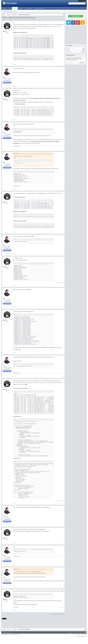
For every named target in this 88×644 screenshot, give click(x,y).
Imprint (77, 632)
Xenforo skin (4, 632)
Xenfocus (9, 632)
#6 (63, 232)
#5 (63, 189)
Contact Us (69, 632)
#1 (63, 64)
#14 (63, 543)
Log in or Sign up (82, 1)
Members (21, 8)
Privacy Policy (84, 634)
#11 (63, 376)
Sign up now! (76, 16)
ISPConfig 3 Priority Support (14, 19)
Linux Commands (28, 8)
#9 (63, 307)
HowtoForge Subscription (39, 8)
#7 (63, 254)
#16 (63, 587)
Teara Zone (83, 52)
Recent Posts (15, 11)
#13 (63, 525)
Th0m (4, 77)
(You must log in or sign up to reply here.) (58, 614)
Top (83, 632)
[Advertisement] (76, 74)
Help (74, 632)
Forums (15, 8)
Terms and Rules (78, 634)
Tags (10, 8)
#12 (63, 503)
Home (80, 632)
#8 (63, 285)
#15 (63, 565)
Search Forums (7, 11)
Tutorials (5, 8)
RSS (86, 632)
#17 (63, 610)
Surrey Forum (84, 637)
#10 (63, 353)
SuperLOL (27, 19)
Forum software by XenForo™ (11, 634)
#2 (63, 86)
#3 (63, 120)
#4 (63, 149)
